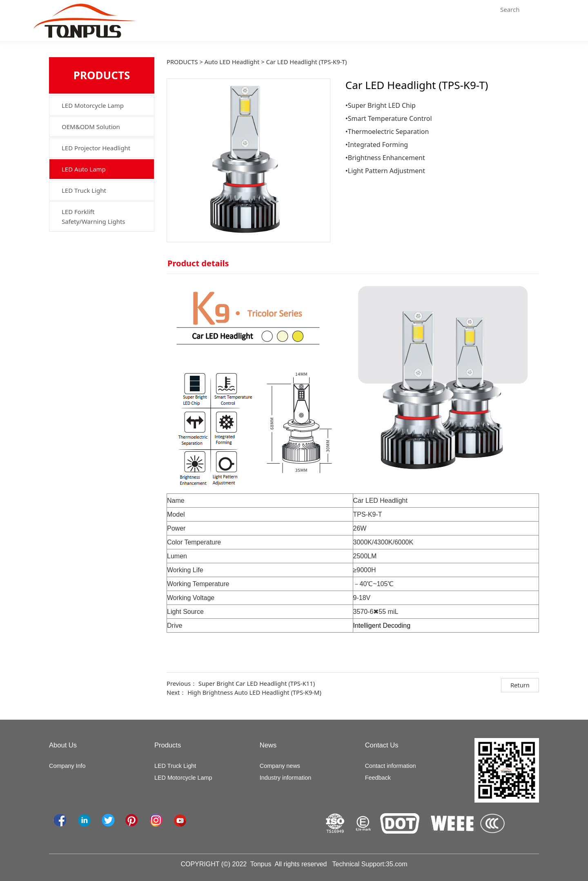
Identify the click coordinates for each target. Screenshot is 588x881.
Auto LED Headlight (232, 62)
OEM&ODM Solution (91, 127)
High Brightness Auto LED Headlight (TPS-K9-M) (254, 692)
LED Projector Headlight (96, 148)
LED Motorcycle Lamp (93, 105)
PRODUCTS (182, 62)
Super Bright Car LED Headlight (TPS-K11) (257, 683)
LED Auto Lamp (84, 169)
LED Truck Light (84, 190)
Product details (198, 263)
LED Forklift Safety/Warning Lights (94, 216)
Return (520, 685)
